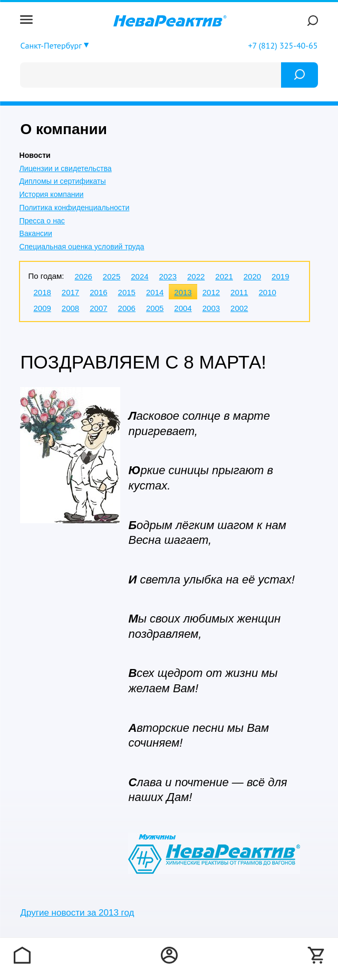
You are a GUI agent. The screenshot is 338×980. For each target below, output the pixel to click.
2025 (112, 276)
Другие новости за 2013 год (77, 913)
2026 (83, 276)
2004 (183, 308)
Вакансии (35, 233)
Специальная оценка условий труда (81, 247)
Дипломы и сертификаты (62, 181)
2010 (267, 292)
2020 (252, 276)
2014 (155, 292)
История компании (51, 194)
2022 (196, 276)
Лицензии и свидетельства (65, 168)
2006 (127, 308)
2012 (211, 292)
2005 (155, 308)
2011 (239, 292)
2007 (98, 308)
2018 (42, 292)
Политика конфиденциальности (74, 208)
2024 (139, 276)
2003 (211, 308)
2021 (224, 276)
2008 (70, 308)
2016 (98, 292)
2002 (239, 308)
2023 (168, 276)
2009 (42, 308)
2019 (280, 276)
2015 (127, 292)
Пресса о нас (42, 221)
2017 (70, 292)
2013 (183, 292)
